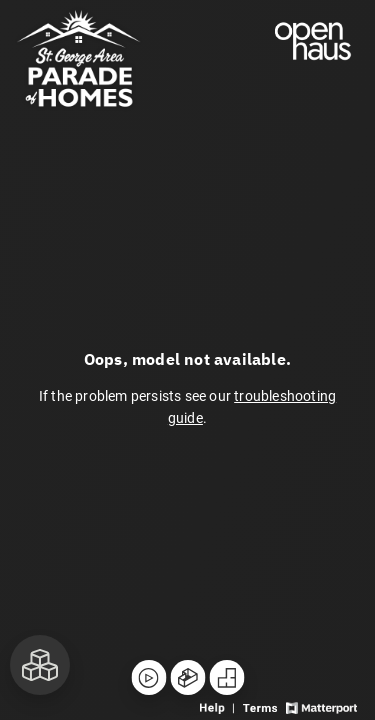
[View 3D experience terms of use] (261, 706)
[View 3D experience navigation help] (219, 706)
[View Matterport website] (321, 706)
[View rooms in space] (40, 665)
